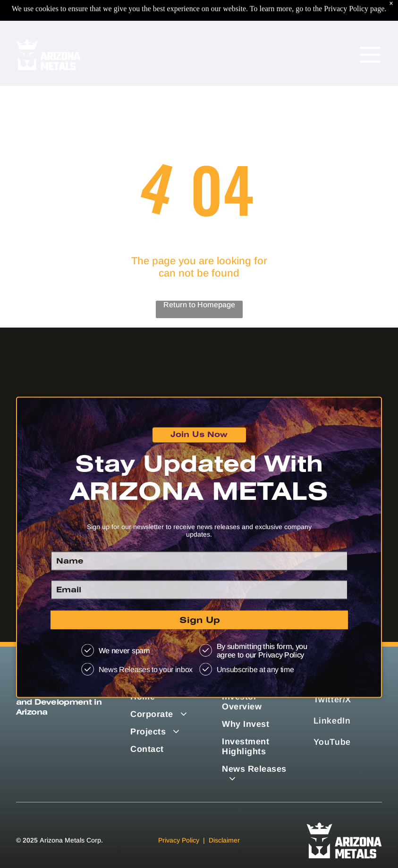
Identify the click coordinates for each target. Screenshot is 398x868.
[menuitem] (256, 774)
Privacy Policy (179, 840)
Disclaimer (224, 840)
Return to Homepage (199, 305)
